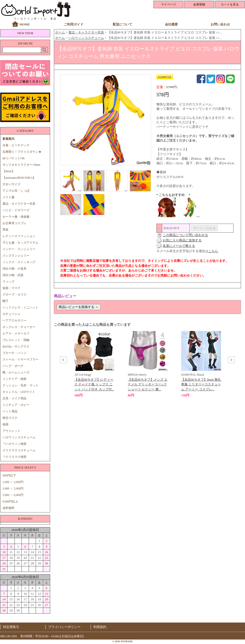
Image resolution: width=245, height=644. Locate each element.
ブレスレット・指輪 (16, 340)
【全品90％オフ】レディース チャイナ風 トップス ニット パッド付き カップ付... (94, 384)
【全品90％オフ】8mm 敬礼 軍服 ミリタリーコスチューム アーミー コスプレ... (201, 384)
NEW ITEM (25, 33)
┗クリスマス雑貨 (14, 457)
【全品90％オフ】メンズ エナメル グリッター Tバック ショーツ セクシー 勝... (148, 384)
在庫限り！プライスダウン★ (22, 152)
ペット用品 (10, 411)
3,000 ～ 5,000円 (13, 488)
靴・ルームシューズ (16, 372)
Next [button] (231, 360)
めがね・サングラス (16, 346)
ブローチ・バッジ (14, 353)
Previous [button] (63, 360)
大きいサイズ (11, 184)
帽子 (5, 301)
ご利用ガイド (74, 24)
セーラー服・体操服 (16, 217)
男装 (5, 230)
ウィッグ (8, 282)
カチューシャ (11, 314)
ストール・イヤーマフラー (20, 359)
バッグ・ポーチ (13, 366)
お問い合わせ (220, 24)
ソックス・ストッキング (19, 262)
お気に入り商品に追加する (182, 240)
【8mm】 (9, 171)
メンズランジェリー (16, 256)
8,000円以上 (10, 501)
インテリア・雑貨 (14, 379)
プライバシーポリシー (64, 627)
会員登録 (199, 4)
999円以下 (9, 476)
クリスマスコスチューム (19, 450)
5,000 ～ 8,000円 (13, 495)
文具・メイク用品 (14, 398)
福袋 (5, 424)
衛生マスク (10, 418)
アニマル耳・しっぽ (16, 191)
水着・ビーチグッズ (16, 145)
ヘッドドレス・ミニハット (20, 308)
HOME (25, 24)
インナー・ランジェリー (19, 249)
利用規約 (100, 627)
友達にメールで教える (179, 246)
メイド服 (10, 197)
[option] (94, 364)
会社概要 (171, 24)
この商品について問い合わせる (185, 235)
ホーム (60, 32)
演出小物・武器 (13, 275)
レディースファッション (19, 236)
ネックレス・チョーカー (19, 327)
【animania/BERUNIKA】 (19, 178)
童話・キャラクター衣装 (19, 204)
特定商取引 (11, 627)
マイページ (168, 4)
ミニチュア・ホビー (16, 405)
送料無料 (8, 508)
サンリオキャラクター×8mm (21, 165)
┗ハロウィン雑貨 (14, 444)
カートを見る (230, 4)
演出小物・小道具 (14, 269)
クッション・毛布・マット (20, 385)
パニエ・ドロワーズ (16, 210)
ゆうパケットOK (14, 158)
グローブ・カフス (14, 295)
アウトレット (11, 431)
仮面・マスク (11, 288)
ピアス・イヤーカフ (16, 333)
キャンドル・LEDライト (19, 392)
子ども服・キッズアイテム (20, 243)
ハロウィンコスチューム (19, 437)
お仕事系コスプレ (14, 223)
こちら (213, 251)
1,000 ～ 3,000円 (13, 482)
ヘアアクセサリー (14, 321)
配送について (122, 24)
